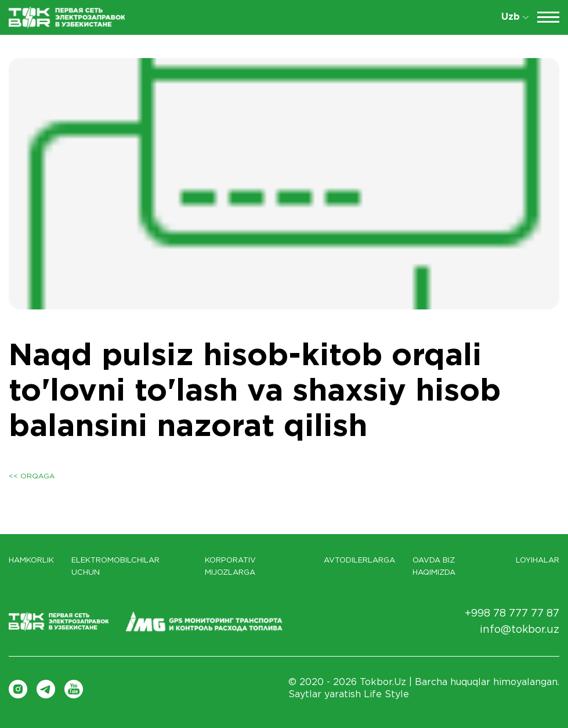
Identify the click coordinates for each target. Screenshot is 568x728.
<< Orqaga (32, 476)
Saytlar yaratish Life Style (349, 695)
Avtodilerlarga (359, 561)
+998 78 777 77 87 (512, 614)
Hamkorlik (31, 561)
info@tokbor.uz (520, 630)
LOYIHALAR (538, 561)
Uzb (515, 17)
